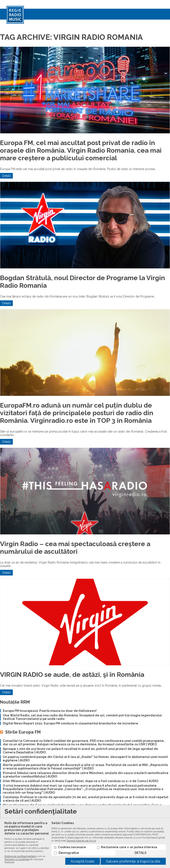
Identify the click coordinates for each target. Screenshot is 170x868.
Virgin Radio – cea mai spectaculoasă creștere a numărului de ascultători (75, 548)
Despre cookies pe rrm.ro (81, 841)
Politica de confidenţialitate (20, 856)
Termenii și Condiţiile (17, 859)
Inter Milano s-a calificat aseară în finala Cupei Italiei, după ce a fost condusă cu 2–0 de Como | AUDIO (81, 781)
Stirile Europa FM (23, 732)
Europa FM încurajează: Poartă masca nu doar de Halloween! (50, 711)
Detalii (6, 176)
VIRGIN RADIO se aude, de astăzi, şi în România (72, 675)
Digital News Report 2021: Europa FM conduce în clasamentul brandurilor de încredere (70, 723)
